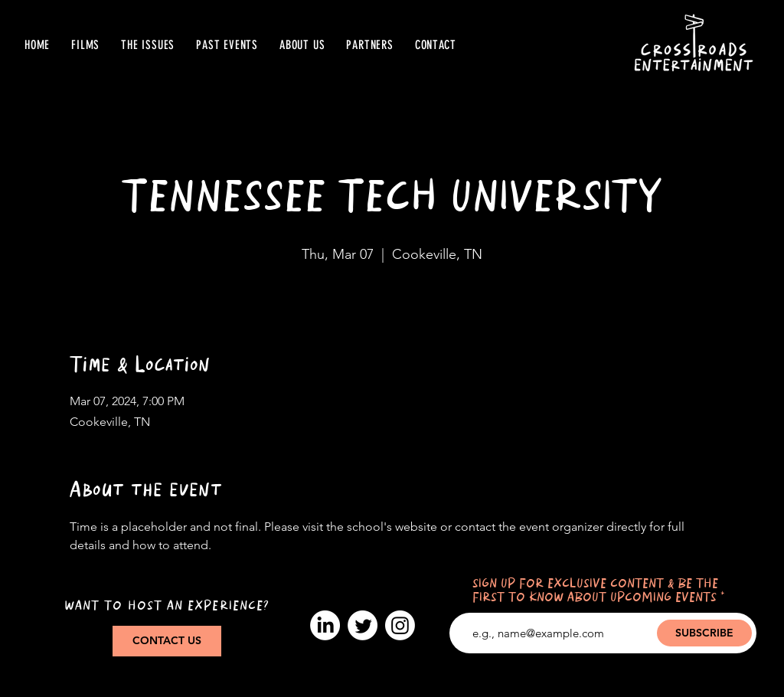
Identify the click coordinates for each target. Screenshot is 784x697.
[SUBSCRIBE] (704, 633)
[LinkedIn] (325, 625)
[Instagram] (400, 625)
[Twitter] (363, 625)
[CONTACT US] (167, 641)
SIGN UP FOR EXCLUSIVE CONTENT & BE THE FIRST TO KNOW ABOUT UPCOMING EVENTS (595, 591)
